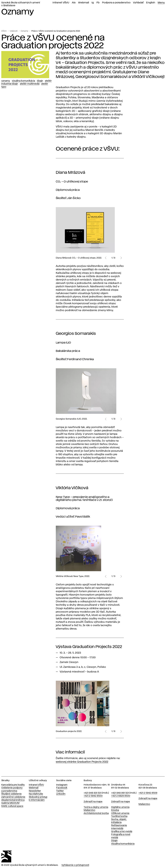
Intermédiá (117, 829)
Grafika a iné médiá (122, 832)
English (151, 3)
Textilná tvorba (119, 816)
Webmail (84, 3)
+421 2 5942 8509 (148, 793)
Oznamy (24, 31)
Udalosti (14, 31)
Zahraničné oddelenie (13, 797)
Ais (74, 3)
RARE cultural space (12, 806)
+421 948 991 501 (120, 793)
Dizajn (40, 81)
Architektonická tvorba (96, 813)
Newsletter (35, 791)
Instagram (62, 785)
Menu (161, 3)
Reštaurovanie (119, 825)
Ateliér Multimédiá (30, 84)
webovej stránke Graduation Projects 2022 (82, 762)
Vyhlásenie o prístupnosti (75, 865)
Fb (98, 3)
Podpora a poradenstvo (116, 3)
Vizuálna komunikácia (23, 81)
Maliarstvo (89, 810)
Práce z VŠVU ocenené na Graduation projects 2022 (56, 31)
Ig (93, 3)
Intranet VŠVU (61, 3)
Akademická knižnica (13, 800)
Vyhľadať (138, 3)
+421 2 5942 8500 (93, 796)
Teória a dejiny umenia (96, 807)
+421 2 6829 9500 (121, 796)
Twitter (60, 791)
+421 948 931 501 (93, 793)
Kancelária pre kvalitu (13, 785)
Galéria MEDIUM (10, 803)
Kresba (115, 810)
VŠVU (4, 31)
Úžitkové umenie (120, 813)
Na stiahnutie (36, 794)
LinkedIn (61, 794)
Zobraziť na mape (93, 802)
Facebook (62, 788)
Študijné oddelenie (11, 794)
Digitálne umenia (120, 807)
